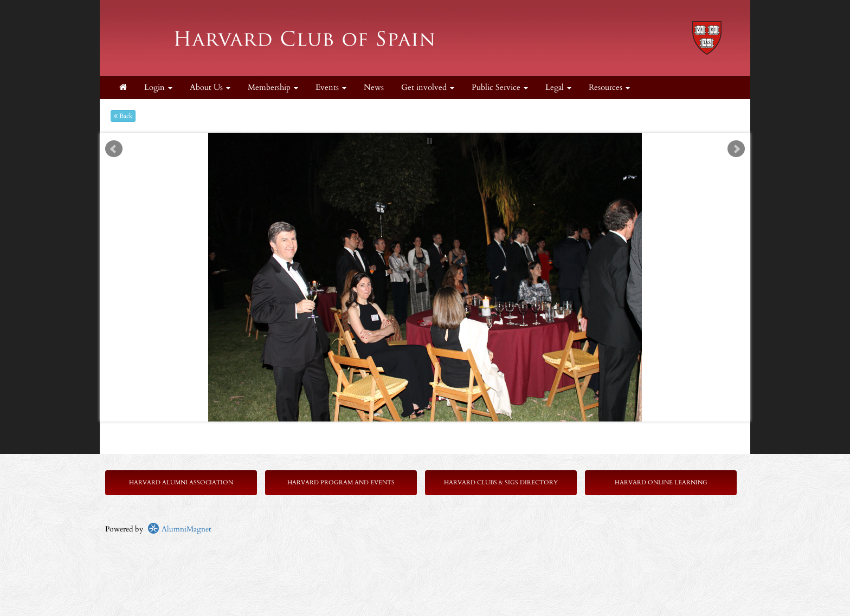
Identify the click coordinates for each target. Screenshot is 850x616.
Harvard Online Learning (661, 482)
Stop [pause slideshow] (430, 141)
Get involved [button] (428, 87)
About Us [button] (210, 87)
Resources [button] (609, 87)
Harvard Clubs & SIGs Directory (501, 482)
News (374, 87)
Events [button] (331, 87)
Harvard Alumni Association (181, 482)
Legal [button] (558, 87)
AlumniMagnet (179, 529)
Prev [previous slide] (114, 149)
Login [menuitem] (158, 87)
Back (123, 116)
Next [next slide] (736, 149)
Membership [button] (273, 87)
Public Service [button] (500, 87)
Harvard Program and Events (341, 482)
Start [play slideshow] (421, 141)
